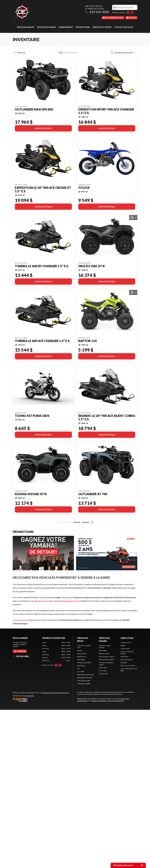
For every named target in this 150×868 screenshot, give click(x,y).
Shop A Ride (30, 696)
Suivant (88, 522)
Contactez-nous (124, 27)
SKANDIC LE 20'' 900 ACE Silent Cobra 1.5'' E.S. (107, 418)
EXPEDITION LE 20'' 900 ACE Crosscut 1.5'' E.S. (43, 189)
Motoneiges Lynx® (83, 681)
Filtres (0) (19, 53)
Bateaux (80, 651)
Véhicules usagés (46, 27)
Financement (66, 27)
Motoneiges (81, 660)
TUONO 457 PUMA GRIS (32, 416)
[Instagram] (128, 13)
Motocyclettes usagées (107, 657)
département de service (69, 601)
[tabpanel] (56, 652)
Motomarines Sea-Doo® (85, 675)
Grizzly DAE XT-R (91, 266)
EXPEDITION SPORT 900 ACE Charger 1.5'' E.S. (106, 111)
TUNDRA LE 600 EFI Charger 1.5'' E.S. (42, 266)
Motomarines (82, 657)
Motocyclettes (82, 654)
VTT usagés (103, 671)
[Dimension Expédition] (22, 12)
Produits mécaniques (84, 663)
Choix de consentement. (116, 701)
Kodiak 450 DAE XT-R (31, 494)
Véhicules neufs (26, 27)
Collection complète (84, 684)
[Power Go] (41, 700)
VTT (78, 669)
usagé (50, 601)
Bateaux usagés (104, 654)
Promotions (83, 27)
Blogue (123, 646)
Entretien (124, 663)
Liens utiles (127, 638)
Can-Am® (80, 672)
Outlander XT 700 (93, 494)
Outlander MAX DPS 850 (34, 109)
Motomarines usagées (106, 660)
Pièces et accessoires (128, 666)
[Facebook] (132, 13)
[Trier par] (124, 53)
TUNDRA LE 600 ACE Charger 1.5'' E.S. (43, 341)
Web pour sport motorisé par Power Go (56, 693)
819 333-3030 (97, 12)
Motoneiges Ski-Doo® (84, 678)
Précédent (63, 522)
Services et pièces (102, 27)
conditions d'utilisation (99, 701)
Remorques (81, 666)
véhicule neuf (39, 601)
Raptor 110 (87, 341)
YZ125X (84, 188)
